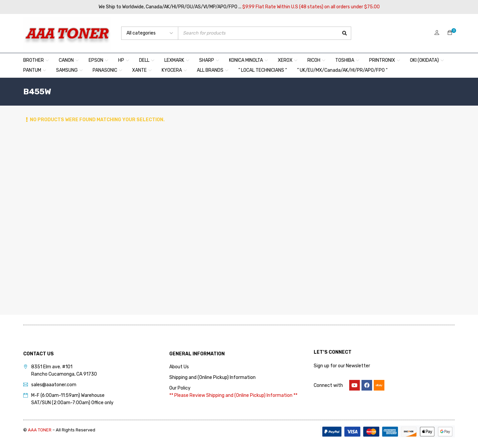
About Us (179, 367)
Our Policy (180, 388)
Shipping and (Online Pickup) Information (212, 377)
